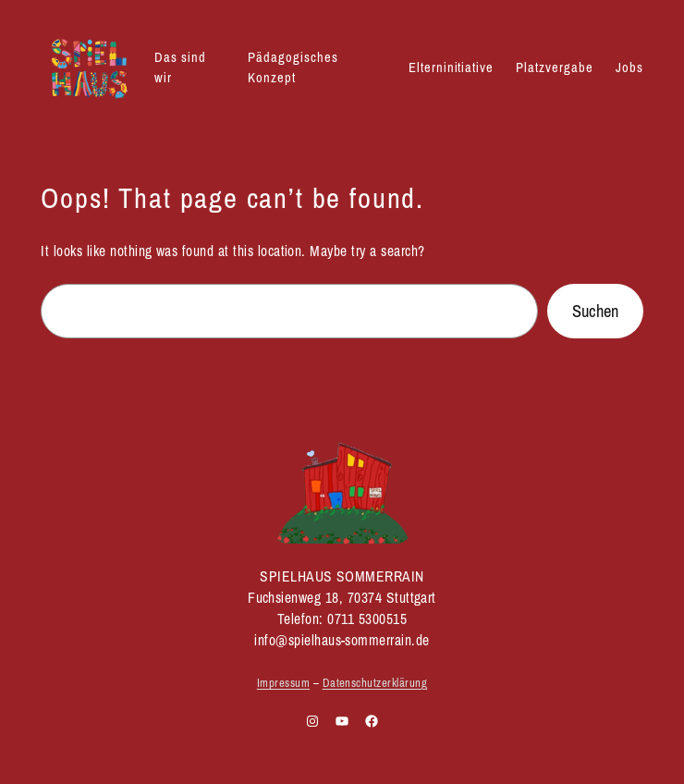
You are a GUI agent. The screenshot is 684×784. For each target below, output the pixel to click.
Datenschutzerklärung (375, 683)
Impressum (283, 683)
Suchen (595, 311)
